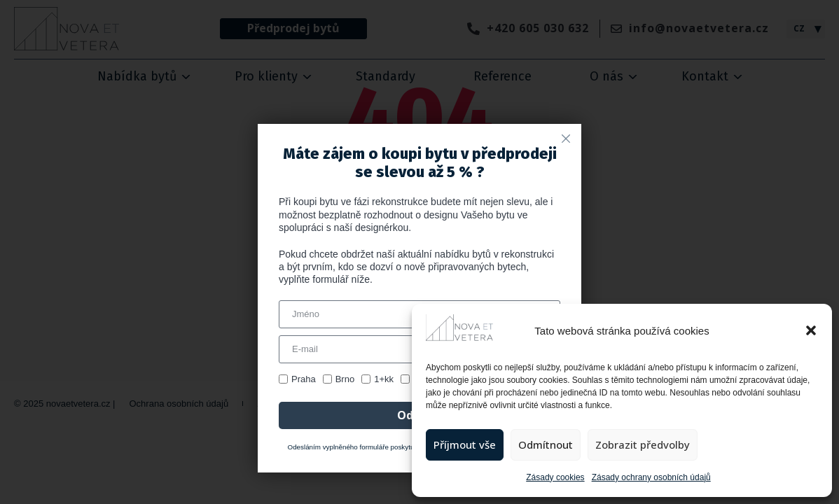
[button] (811, 330)
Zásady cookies (555, 477)
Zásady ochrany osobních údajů (651, 477)
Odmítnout (546, 444)
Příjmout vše (465, 444)
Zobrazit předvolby (643, 444)
